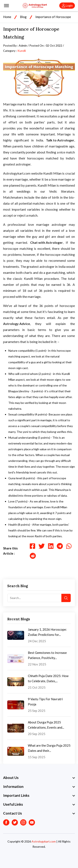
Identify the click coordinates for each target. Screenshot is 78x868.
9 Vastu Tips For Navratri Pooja (45, 702)
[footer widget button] (39, 778)
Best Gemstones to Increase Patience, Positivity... (47, 655)
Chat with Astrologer (46, 242)
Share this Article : (10, 551)
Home (7, 17)
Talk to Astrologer (60, 140)
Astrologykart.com (44, 841)
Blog (23, 17)
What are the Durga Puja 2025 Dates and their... (49, 748)
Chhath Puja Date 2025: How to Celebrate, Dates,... (48, 678)
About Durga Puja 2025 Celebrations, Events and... (46, 725)
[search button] (66, 598)
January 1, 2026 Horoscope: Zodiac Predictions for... (47, 632)
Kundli (22, 51)
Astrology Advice (17, 324)
